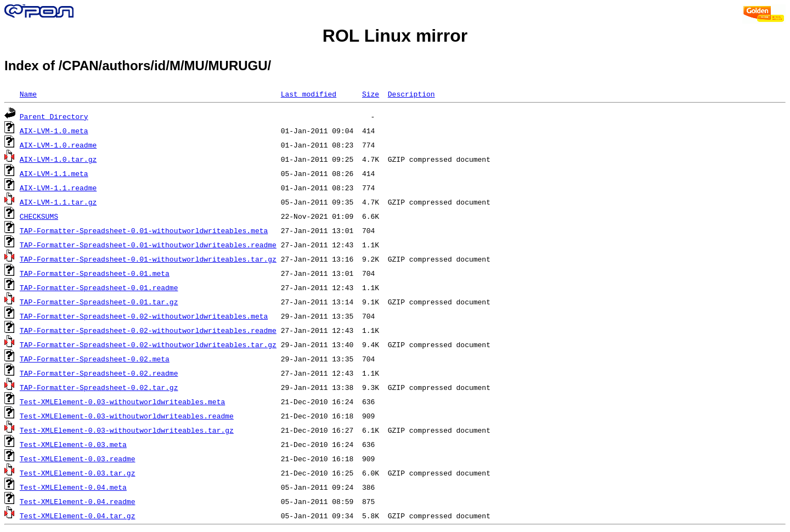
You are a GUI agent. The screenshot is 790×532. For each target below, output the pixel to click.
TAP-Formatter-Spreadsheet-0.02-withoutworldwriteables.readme (148, 330)
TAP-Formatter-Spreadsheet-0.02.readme (99, 373)
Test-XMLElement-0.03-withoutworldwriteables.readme (127, 416)
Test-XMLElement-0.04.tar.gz (78, 516)
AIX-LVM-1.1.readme (58, 188)
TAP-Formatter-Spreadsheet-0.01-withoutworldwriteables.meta (144, 230)
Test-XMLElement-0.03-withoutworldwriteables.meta (122, 401)
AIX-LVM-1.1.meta (54, 173)
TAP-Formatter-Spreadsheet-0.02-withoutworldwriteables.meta (144, 316)
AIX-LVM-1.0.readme (58, 145)
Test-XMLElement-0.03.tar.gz (78, 473)
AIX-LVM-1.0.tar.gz (58, 159)
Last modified (309, 94)
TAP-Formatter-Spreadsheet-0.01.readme (99, 287)
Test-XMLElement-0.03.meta (73, 444)
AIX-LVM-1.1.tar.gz (58, 202)
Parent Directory (54, 116)
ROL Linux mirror (395, 36)
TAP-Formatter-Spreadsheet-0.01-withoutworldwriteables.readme (148, 245)
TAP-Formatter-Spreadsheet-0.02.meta (95, 359)
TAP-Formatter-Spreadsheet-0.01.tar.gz (99, 302)
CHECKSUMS (39, 216)
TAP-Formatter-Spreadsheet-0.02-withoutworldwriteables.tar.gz (148, 344)
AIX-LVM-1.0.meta (54, 131)
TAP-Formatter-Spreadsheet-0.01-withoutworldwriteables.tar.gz (148, 259)
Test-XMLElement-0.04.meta (73, 487)
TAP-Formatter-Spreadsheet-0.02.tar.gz (99, 387)
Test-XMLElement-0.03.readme (78, 459)
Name (28, 94)
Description (411, 94)
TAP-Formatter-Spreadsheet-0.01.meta (95, 273)
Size (371, 94)
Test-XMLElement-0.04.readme (78, 501)
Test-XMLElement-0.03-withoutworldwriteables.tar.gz (127, 430)
